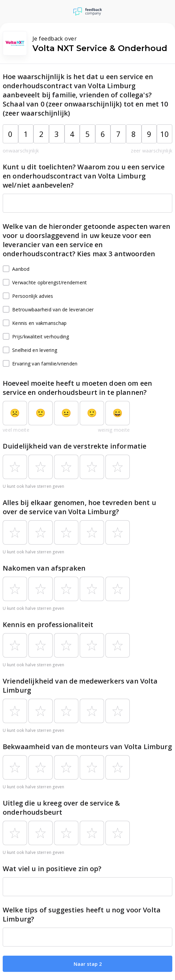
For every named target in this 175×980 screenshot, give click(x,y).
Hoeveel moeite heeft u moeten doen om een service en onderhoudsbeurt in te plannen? (77, 388)
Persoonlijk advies (28, 296)
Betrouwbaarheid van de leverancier (48, 310)
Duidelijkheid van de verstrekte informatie (74, 446)
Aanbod (16, 269)
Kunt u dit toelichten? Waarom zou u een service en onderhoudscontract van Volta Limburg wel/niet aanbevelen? (84, 176)
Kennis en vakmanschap (35, 323)
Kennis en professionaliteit (48, 625)
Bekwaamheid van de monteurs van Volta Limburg (87, 747)
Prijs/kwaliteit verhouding (36, 337)
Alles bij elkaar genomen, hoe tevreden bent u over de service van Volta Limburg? (79, 507)
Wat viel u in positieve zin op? (52, 869)
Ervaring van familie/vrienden (40, 364)
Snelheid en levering (30, 350)
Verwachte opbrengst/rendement (45, 283)
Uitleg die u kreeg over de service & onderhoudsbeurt (61, 808)
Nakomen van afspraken (44, 568)
